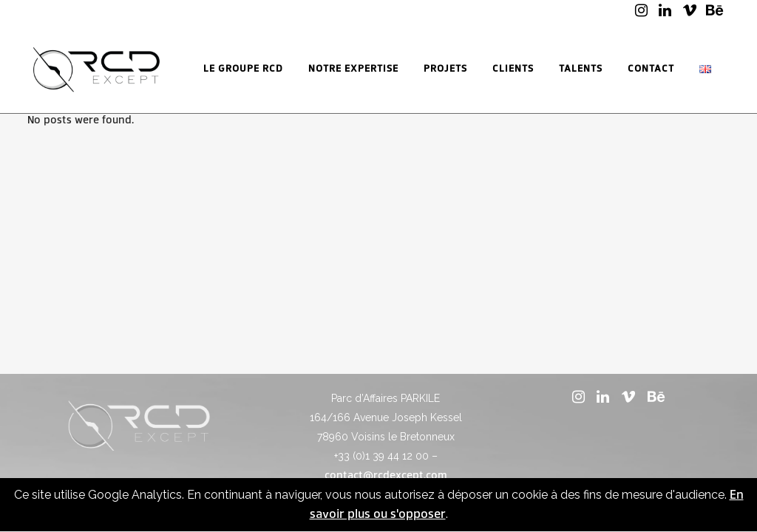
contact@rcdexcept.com (386, 475)
